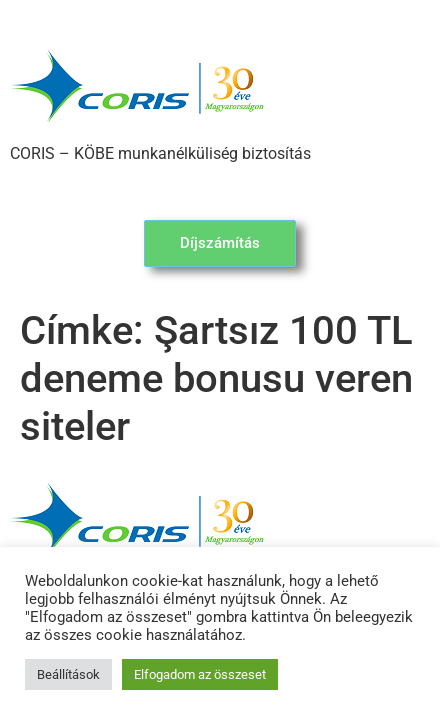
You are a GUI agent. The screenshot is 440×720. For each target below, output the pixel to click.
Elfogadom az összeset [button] (200, 674)
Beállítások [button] (68, 674)
